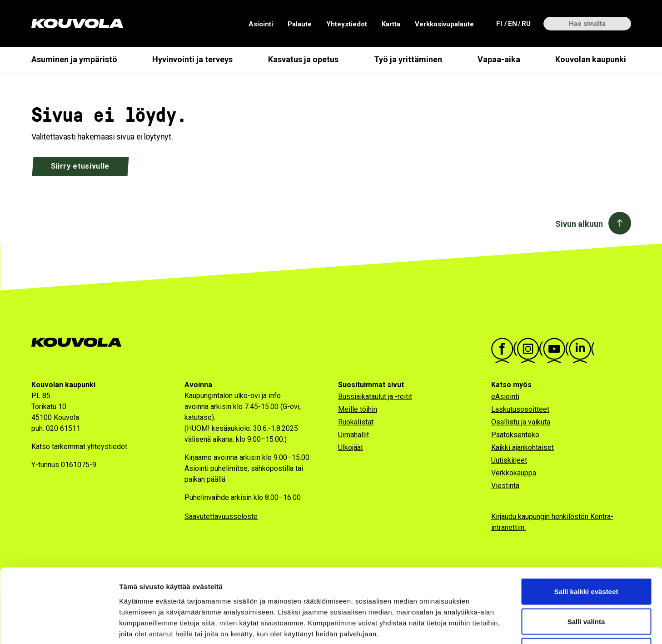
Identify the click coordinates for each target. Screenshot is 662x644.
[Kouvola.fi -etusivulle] (80, 342)
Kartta (391, 24)
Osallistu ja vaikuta (521, 422)
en (512, 23)
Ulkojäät (351, 447)
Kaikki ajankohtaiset (523, 447)
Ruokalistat (356, 422)
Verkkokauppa (514, 473)
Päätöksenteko (515, 435)
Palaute (300, 24)
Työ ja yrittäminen (408, 59)
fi (500, 23)
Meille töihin (358, 409)
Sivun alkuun (579, 224)
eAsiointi (505, 397)
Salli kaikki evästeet (586, 525)
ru (526, 23)
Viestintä (505, 486)
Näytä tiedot (486, 626)
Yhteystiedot (347, 24)
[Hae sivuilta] (587, 24)
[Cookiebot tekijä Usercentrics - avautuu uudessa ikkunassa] (59, 626)
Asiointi (261, 24)
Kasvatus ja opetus (303, 59)
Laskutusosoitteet (520, 409)
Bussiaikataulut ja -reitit (375, 397)
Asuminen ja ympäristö (74, 59)
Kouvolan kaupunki (591, 59)
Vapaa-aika (499, 59)
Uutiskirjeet (509, 460)
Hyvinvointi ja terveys (192, 59)
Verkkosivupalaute (444, 24)
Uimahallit (353, 435)
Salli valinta (586, 555)
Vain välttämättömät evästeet (586, 584)
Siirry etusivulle (80, 166)
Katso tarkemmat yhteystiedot (79, 447)
